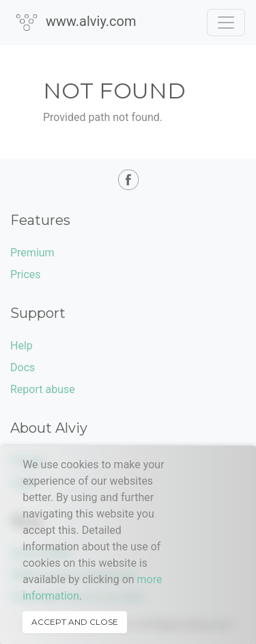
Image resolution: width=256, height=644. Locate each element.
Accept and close (75, 622)
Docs (23, 367)
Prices (26, 274)
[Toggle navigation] (226, 23)
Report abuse (43, 389)
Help (22, 346)
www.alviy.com (76, 22)
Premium (32, 253)
